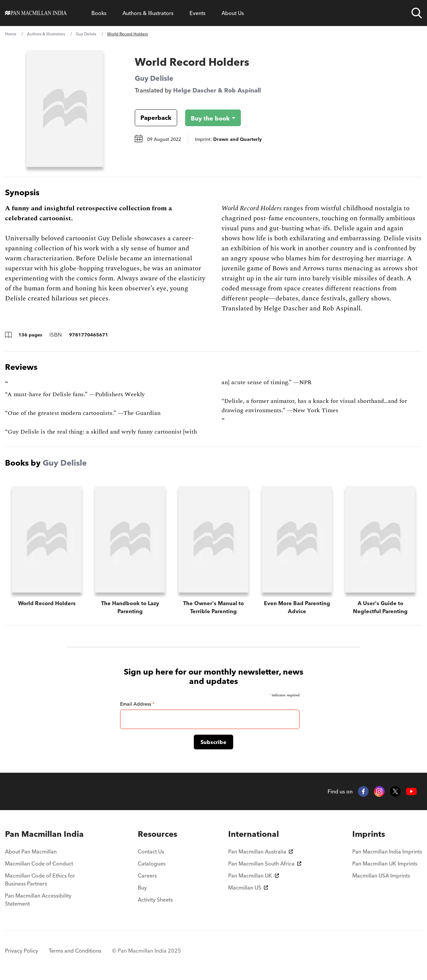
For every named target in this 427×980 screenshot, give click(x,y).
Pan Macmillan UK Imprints (385, 864)
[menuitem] (46, 834)
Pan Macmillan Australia (261, 851)
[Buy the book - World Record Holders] (208, 118)
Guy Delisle (86, 34)
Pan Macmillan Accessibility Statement (38, 900)
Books (99, 13)
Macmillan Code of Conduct (39, 864)
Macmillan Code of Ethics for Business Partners (40, 880)
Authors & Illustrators (148, 13)
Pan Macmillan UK (254, 876)
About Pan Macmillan (31, 851)
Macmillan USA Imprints (381, 876)
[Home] (36, 13)
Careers (147, 876)
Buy (142, 888)
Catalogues (152, 864)
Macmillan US (248, 888)
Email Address (137, 704)
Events (197, 13)
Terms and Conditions (75, 951)
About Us (233, 13)
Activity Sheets (155, 900)
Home (11, 34)
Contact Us (151, 851)
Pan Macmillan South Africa (265, 864)
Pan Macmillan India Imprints (387, 851)
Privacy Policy (22, 951)
